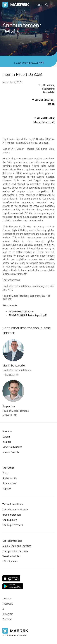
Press (5, 473)
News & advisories (12, 447)
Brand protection (12, 515)
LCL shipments (10, 561)
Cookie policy (10, 520)
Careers (6, 436)
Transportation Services (15, 551)
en (40, 5)
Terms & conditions (13, 504)
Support (7, 488)
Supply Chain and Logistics (17, 546)
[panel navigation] (52, 5)
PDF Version (48, 85)
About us (7, 431)
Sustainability (10, 478)
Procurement (9, 483)
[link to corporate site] (16, 5)
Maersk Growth (11, 452)
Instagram (8, 614)
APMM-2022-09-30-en (45, 102)
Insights (7, 442)
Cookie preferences (13, 525)
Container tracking (12, 541)
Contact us (8, 468)
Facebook (8, 603)
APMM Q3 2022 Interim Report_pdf (44, 120)
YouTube (7, 619)
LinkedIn (7, 598)
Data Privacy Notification (16, 509)
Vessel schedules (11, 556)
